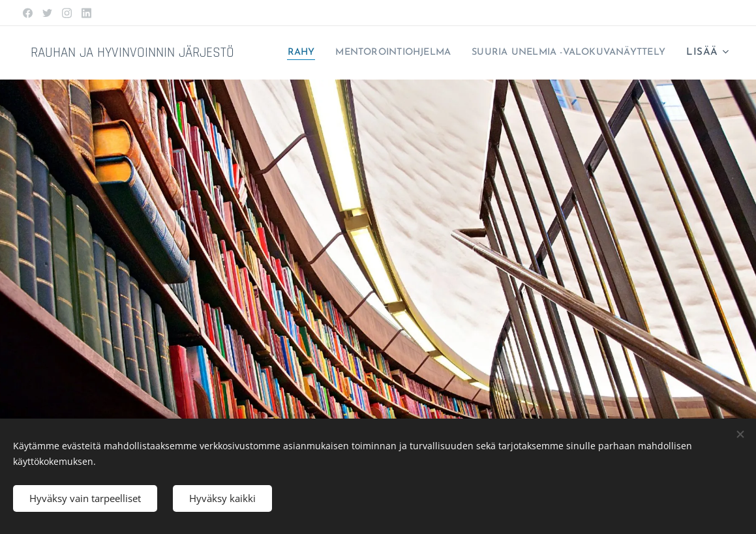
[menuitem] (502, 53)
